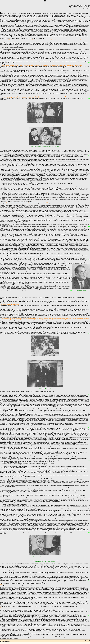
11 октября (58, 593)
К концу (3, 256)
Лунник (3, 629)
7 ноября (4, 597)
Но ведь (26, 601)
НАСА (80, 592)
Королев (4, 485)
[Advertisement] (35, 294)
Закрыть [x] (87, 641)
